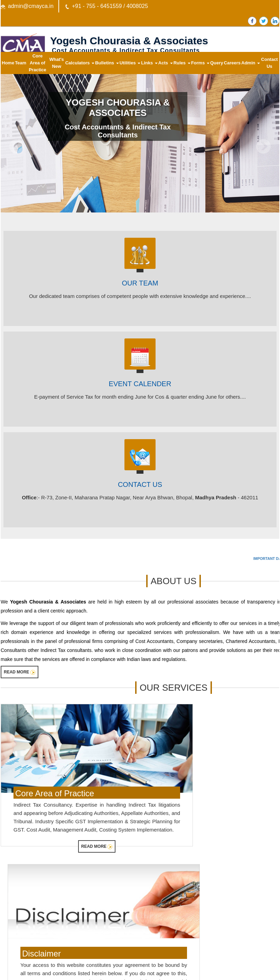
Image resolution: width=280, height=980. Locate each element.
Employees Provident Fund (31, 939)
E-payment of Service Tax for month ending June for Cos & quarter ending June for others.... (140, 397)
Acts (166, 63)
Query (217, 63)
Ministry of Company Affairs (31, 930)
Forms (200, 63)
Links (149, 63)
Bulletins (107, 63)
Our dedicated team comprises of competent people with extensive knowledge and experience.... (140, 296)
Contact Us (269, 63)
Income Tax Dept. (22, 903)
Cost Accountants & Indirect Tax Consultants (118, 131)
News (126, 930)
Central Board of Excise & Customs (39, 912)
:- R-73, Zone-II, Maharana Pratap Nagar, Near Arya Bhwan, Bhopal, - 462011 (140, 497)
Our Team (140, 283)
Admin (251, 63)
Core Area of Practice (38, 63)
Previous (17, 147)
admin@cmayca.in (31, 6)
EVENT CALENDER (140, 384)
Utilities (130, 63)
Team (21, 63)
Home (8, 63)
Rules (182, 63)
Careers (232, 63)
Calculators (80, 63)
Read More (20, 672)
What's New (57, 63)
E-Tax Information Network (31, 921)
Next (263, 147)
